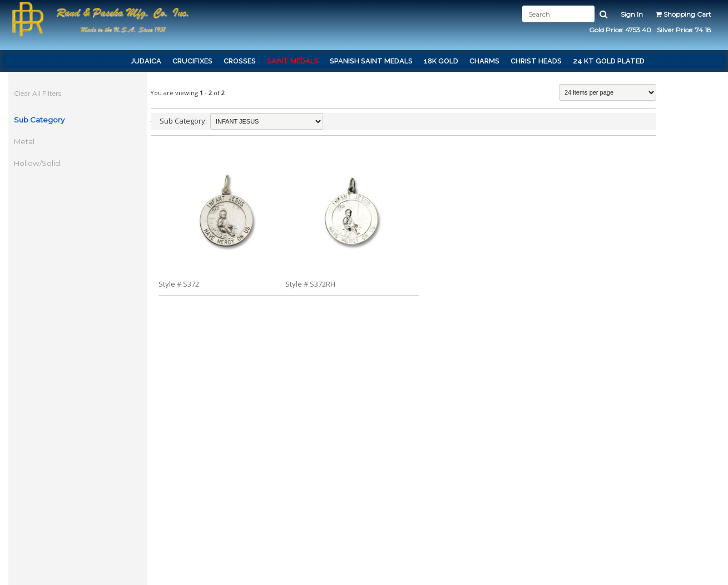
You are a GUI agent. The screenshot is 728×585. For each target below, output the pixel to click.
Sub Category (39, 120)
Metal (24, 141)
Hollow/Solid (37, 163)
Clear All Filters (38, 93)
